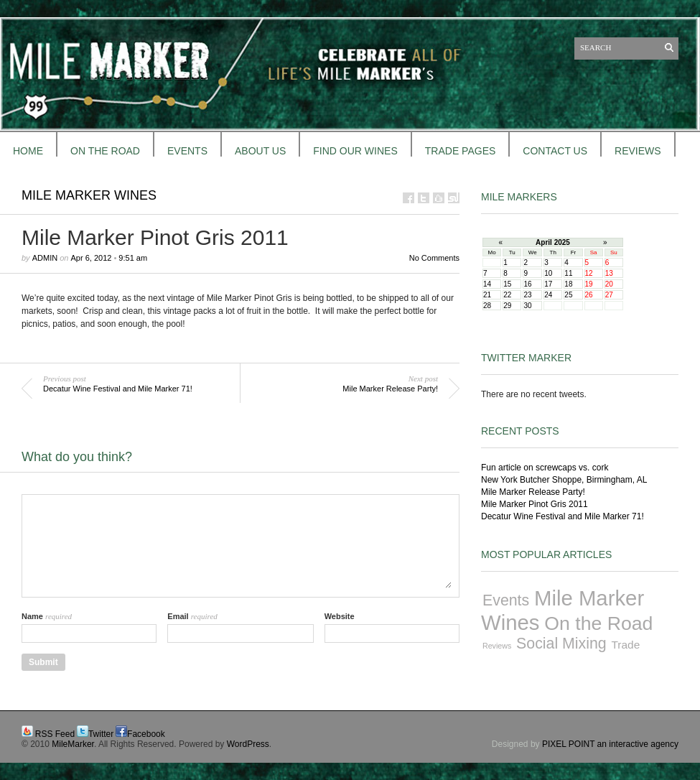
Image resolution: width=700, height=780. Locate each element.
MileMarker (73, 744)
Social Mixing (561, 644)
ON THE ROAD (105, 151)
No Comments (434, 258)
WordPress (248, 744)
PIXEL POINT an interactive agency (610, 744)
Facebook (146, 734)
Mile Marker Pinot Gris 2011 (535, 504)
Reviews (497, 646)
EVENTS (187, 151)
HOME (28, 151)
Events (506, 600)
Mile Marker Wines (89, 195)
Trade (626, 645)
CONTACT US (555, 151)
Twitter (101, 734)
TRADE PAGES (461, 151)
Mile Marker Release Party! (533, 492)
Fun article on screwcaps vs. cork (545, 468)
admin (45, 258)
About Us (260, 151)
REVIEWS (638, 151)
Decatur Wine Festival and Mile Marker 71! (563, 516)
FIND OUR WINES (355, 151)
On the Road (598, 623)
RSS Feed (55, 734)
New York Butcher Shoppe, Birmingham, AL (564, 480)
